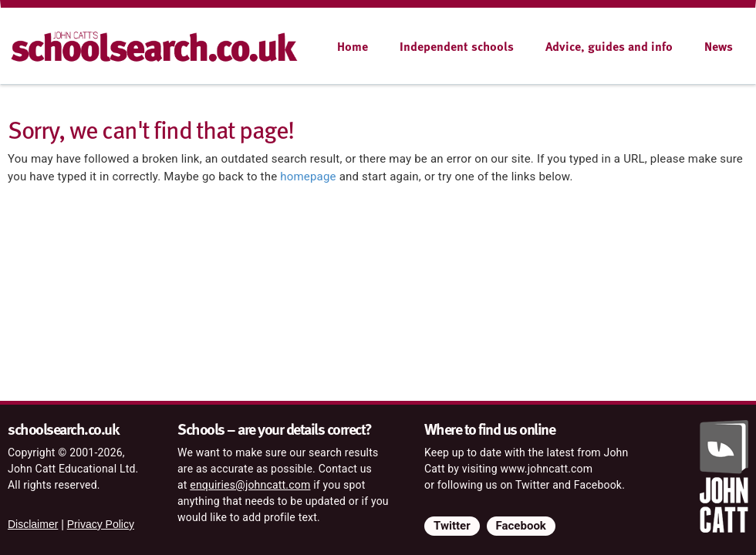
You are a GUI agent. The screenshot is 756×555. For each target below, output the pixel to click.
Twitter (452, 526)
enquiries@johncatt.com (250, 485)
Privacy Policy (101, 524)
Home (353, 46)
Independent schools (457, 46)
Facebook (521, 526)
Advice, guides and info (609, 46)
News (719, 46)
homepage (308, 177)
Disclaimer (33, 524)
